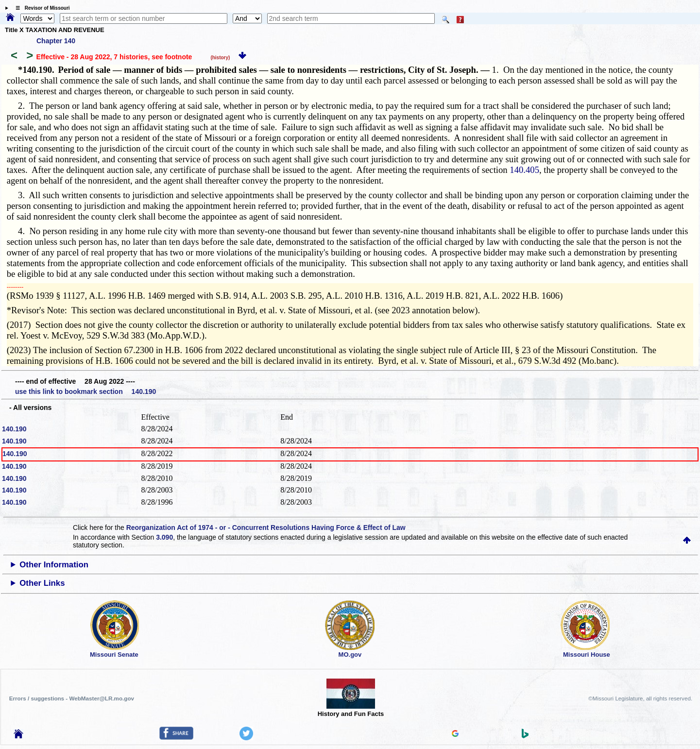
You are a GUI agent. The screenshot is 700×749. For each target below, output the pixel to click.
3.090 (164, 537)
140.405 (524, 170)
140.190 (14, 429)
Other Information (54, 565)
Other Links (42, 583)
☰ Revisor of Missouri (40, 8)
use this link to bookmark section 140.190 (85, 392)
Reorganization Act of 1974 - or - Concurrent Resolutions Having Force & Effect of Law (266, 528)
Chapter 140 (56, 41)
